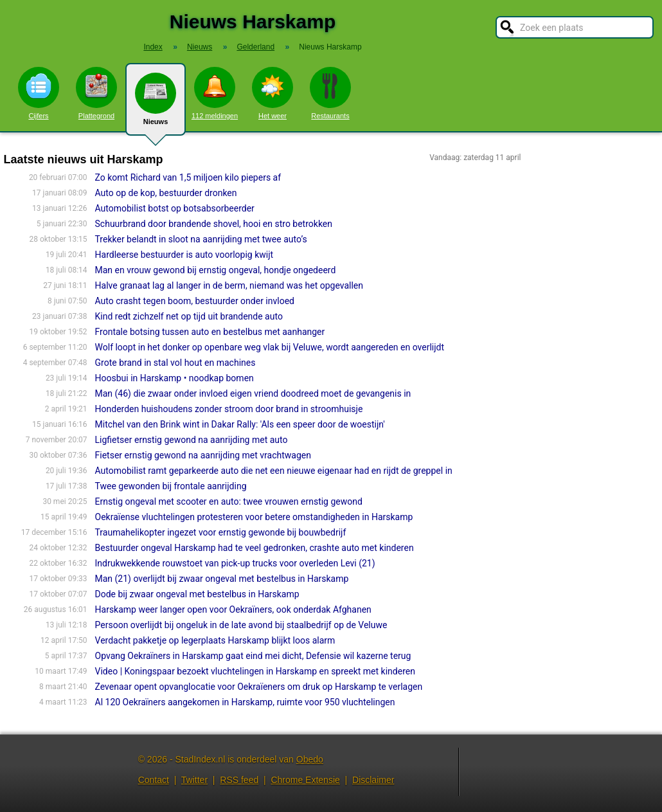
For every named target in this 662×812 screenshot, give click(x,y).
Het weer (273, 93)
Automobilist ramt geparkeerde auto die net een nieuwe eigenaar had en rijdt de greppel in (274, 471)
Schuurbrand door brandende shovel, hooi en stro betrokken (214, 224)
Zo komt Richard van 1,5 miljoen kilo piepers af (188, 177)
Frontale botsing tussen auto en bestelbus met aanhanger (210, 332)
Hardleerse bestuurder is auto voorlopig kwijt (184, 255)
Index (153, 47)
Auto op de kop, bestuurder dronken (166, 193)
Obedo (310, 759)
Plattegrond (96, 93)
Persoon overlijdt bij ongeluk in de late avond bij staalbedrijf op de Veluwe (241, 625)
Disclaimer (373, 780)
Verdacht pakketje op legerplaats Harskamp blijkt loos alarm (215, 640)
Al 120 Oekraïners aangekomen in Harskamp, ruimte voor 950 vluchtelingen (245, 702)
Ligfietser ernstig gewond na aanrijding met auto (192, 440)
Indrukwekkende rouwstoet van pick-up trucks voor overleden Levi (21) (235, 563)
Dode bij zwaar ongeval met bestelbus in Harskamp (197, 594)
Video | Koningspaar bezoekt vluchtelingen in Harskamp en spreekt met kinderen (255, 671)
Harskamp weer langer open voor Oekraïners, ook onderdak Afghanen (233, 609)
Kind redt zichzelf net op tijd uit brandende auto (189, 316)
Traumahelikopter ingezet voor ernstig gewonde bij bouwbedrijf (221, 532)
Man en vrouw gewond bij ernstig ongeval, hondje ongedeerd (216, 270)
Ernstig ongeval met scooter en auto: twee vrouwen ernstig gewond (229, 501)
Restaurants (330, 93)
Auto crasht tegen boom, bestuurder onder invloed (195, 301)
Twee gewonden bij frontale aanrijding (171, 486)
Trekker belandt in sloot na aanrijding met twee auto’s (201, 239)
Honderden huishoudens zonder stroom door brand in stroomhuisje (229, 409)
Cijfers (39, 93)
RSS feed (239, 780)
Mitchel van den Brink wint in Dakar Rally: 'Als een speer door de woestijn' (240, 424)
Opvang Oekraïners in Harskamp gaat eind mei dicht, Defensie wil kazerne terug (253, 656)
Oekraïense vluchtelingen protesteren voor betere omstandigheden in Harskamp (254, 517)
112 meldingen (215, 93)
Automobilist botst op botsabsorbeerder (175, 208)
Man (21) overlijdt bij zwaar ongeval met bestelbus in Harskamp (222, 579)
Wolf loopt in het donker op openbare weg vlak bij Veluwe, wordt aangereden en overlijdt (270, 347)
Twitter (194, 780)
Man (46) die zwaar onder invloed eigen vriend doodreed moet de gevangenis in (253, 393)
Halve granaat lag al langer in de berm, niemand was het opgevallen (229, 285)
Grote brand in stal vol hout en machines (175, 363)
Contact (154, 780)
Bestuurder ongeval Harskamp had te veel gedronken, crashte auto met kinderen (255, 548)
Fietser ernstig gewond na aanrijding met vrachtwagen (203, 455)
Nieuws (156, 104)
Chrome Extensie (305, 780)
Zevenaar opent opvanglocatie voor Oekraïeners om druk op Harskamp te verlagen (259, 687)
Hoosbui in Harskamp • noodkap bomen (174, 378)
